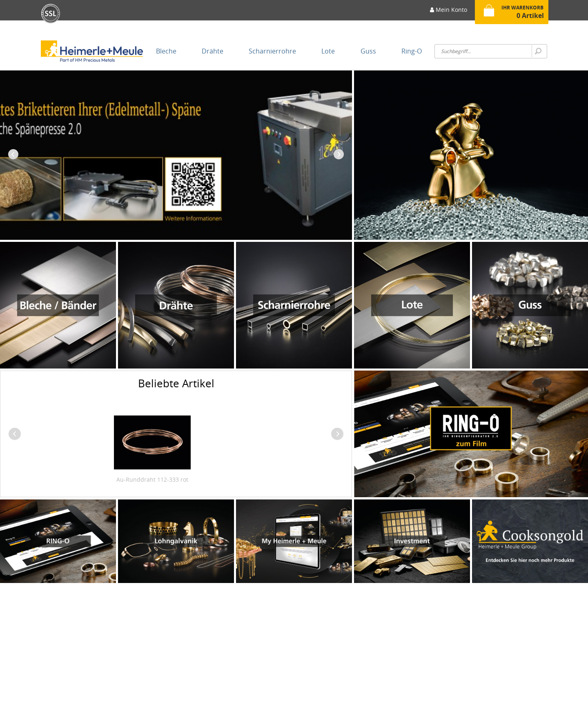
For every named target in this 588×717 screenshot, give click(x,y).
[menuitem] (449, 12)
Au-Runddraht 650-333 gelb (172, 479)
